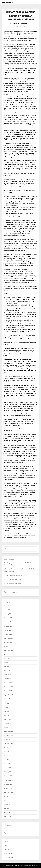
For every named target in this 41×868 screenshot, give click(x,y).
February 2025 (8, 614)
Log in (6, 845)
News (6, 829)
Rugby (6, 833)
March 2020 (7, 768)
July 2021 (7, 703)
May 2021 (7, 711)
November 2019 (9, 784)
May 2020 (7, 760)
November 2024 (9, 626)
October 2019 (8, 788)
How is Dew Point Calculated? (13, 579)
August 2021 (8, 699)
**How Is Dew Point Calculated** (14, 575)
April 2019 (7, 813)
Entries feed (7, 849)
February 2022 (8, 679)
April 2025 (7, 606)
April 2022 (7, 671)
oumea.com (7, 2)
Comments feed (9, 853)
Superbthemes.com (33, 865)
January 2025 (8, 618)
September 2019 (9, 792)
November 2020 (9, 736)
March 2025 (7, 610)
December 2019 (8, 780)
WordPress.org (8, 857)
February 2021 (8, 723)
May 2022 (7, 667)
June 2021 (7, 707)
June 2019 (7, 804)
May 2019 (7, 808)
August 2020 (8, 748)
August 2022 (8, 654)
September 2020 (9, 744)
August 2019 (8, 796)
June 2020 (7, 756)
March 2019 (7, 817)
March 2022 (7, 675)
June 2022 (7, 663)
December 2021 (8, 687)
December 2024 (8, 622)
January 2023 (8, 634)
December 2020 (8, 731)
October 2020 (8, 740)
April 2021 (7, 715)
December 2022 (8, 638)
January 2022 (8, 683)
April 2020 (7, 764)
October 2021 (8, 691)
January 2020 (8, 776)
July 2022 (7, 659)
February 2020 (8, 772)
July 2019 (7, 800)
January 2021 (8, 727)
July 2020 (7, 752)
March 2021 (7, 719)
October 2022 (8, 646)
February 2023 (8, 630)
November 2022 (9, 642)
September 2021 (9, 695)
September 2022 (9, 650)
